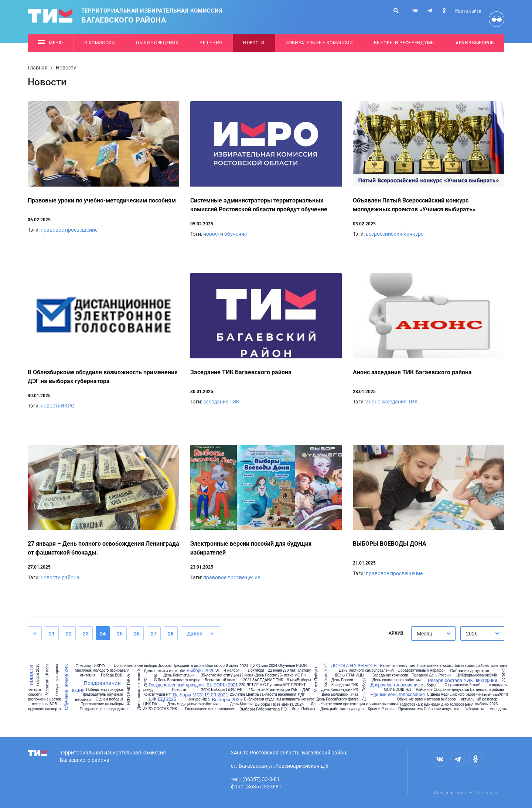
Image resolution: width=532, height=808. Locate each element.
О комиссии (100, 43)
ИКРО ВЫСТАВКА (129, 689)
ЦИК (153, 699)
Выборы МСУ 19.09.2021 (201, 695)
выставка (498, 666)
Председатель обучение (102, 695)
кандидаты (498, 685)
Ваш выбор (215, 666)
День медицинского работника (193, 704)
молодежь (499, 709)
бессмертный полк (47, 680)
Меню (50, 43)
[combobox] (433, 633)
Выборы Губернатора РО (263, 709)
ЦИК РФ (150, 704)
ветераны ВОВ (45, 704)
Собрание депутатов (470, 671)
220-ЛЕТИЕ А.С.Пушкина (261, 685)
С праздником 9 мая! (462, 685)
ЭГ (217, 671)
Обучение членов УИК (66, 687)
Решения (211, 43)
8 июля (232, 666)
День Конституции (179, 675)
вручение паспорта (44, 709)
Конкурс (193, 699)
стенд (148, 690)
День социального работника (397, 680)
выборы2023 (496, 695)
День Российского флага (337, 699)
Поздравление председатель (105, 709)
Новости (254, 43)
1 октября (256, 671)
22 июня (275, 671)
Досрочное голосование (395, 685)
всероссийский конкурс (395, 234)
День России (342, 680)
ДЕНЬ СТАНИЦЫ (349, 675)
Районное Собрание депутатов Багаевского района (460, 690)
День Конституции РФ (340, 690)
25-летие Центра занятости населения (263, 695)
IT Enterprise (486, 793)
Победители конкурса (105, 690)
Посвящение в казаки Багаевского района (453, 666)
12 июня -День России (258, 675)
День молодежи (335, 695)
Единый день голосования (398, 695)
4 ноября (232, 671)
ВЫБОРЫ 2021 (222, 685)
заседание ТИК (221, 402)
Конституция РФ (157, 695)
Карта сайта (468, 11)
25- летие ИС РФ (292, 675)
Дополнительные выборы (136, 666)
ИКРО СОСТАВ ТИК (160, 709)
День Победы (303, 709)
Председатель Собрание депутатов (429, 709)
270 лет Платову (297, 671)
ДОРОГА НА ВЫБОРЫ (354, 666)
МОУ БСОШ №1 (398, 690)
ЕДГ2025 (167, 699)
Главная (38, 68)
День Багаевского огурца (179, 680)
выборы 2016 (38, 675)
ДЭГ (306, 690)
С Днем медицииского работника (455, 695)
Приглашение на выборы (102, 704)
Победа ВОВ (112, 675)
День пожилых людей (139, 689)
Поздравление (102, 683)
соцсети (35, 695)
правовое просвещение (69, 230)
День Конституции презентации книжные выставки (354, 704)
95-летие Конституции (220, 675)
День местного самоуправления (366, 671)
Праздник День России (431, 675)
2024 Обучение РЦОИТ (289, 666)
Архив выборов (475, 43)
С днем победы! (109, 699)
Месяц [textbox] (424, 634)
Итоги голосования (398, 666)
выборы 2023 (487, 704)
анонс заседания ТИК (392, 402)
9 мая (292, 680)
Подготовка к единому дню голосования (436, 704)
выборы (429, 685)
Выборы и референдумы (404, 43)
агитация (88, 675)
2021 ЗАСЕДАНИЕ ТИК (263, 680)
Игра (205, 699)
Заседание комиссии (390, 675)
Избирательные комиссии (319, 43)
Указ (354, 695)
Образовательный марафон (422, 671)
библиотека (474, 709)
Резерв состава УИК (450, 680)
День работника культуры (342, 709)
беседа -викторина (57, 680)
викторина (486, 680)
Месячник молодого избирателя (102, 671)
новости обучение (225, 234)
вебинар (83, 700)
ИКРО (146, 682)
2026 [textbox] (472, 634)
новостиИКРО (58, 406)
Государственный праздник (176, 685)
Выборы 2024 (326, 675)
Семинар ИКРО (90, 666)
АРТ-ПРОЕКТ (294, 685)
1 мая (263, 666)
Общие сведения (157, 43)
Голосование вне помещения (210, 709)
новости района (60, 577)
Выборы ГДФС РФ (226, 690)
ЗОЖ (206, 690)
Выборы (304, 680)
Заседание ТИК (345, 685)
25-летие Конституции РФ (273, 690)
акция (78, 690)
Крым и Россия (381, 709)
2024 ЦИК (249, 666)
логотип (504, 675)
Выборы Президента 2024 (279, 704)
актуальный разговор (479, 699)
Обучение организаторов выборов (426, 699)
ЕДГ (302, 695)
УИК (155, 677)
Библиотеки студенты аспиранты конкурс (279, 699)
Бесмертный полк (220, 680)
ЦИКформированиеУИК (477, 675)
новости (31, 675)
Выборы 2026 (201, 671)
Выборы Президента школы (181, 666)
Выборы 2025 (227, 700)
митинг (35, 690)
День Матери (241, 704)
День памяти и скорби (165, 671)
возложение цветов (45, 699)
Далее (195, 634)
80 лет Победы (316, 680)
